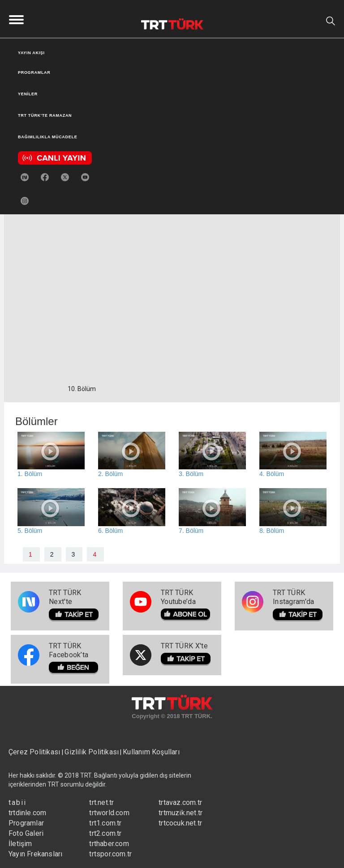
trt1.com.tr (105, 823)
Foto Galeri (26, 833)
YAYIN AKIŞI (31, 53)
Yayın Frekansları (35, 854)
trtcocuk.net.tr (180, 823)
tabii (17, 802)
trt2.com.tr (105, 833)
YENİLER (28, 94)
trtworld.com (109, 813)
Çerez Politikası (35, 752)
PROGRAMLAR (34, 72)
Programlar (26, 823)
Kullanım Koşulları (151, 752)
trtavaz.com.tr (180, 802)
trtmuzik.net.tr (181, 813)
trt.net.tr (101, 802)
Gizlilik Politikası (92, 752)
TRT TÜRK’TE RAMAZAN (45, 115)
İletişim (20, 844)
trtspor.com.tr (110, 854)
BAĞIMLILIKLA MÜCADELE (47, 137)
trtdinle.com (27, 813)
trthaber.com (109, 844)
